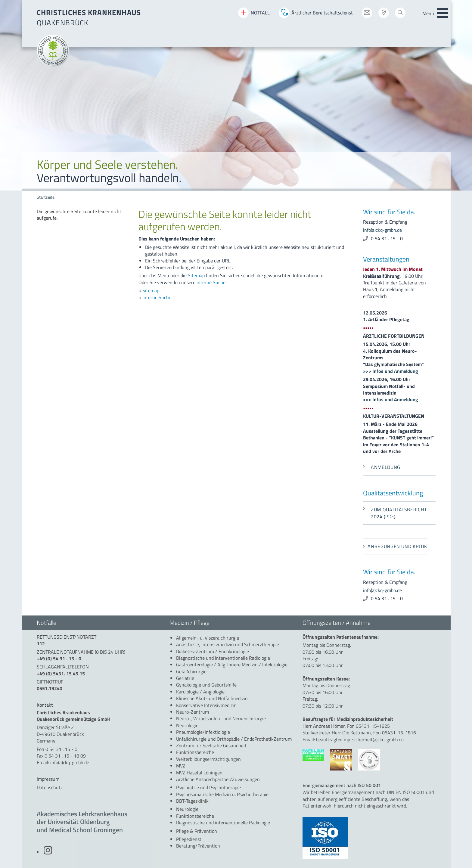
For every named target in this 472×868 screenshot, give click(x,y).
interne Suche (211, 282)
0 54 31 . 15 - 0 (387, 238)
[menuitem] (83, 215)
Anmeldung (382, 467)
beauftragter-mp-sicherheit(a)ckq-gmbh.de (360, 739)
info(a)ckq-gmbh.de (382, 230)
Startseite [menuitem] (46, 197)
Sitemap (196, 275)
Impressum (48, 779)
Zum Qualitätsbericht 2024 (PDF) (395, 513)
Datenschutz (50, 787)
